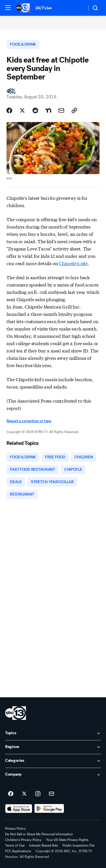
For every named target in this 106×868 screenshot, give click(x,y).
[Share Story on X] (22, 110)
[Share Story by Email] (61, 110)
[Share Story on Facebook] (9, 110)
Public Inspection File (78, 845)
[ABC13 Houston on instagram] (38, 794)
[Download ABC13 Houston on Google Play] (49, 809)
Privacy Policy (15, 829)
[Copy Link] (74, 110)
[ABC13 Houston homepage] (23, 8)
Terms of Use (15, 845)
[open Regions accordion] (53, 747)
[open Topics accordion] (53, 733)
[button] (8, 8)
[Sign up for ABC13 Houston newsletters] (51, 794)
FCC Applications (18, 851)
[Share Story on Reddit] (35, 110)
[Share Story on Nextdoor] (48, 110)
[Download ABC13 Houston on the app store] (19, 809)
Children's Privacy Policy (23, 840)
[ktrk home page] (16, 713)
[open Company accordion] (53, 775)
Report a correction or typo (29, 421)
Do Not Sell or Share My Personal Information (39, 834)
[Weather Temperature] (78, 8)
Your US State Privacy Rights (67, 840)
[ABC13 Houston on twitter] (24, 794)
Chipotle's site (73, 263)
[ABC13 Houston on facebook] (11, 794)
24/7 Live (43, 8)
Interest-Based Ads (44, 845)
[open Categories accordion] (53, 761)
